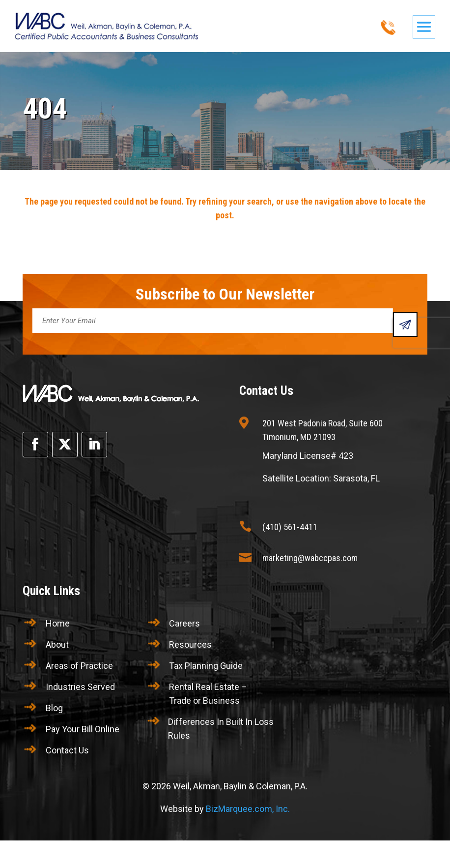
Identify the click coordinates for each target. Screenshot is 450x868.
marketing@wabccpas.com (310, 558)
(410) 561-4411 (290, 527)
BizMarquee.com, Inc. (248, 809)
